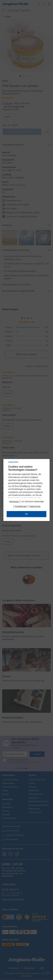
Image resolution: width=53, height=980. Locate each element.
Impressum (14, 502)
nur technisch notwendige (33, 502)
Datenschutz (35, 506)
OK (26, 514)
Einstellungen (21, 506)
